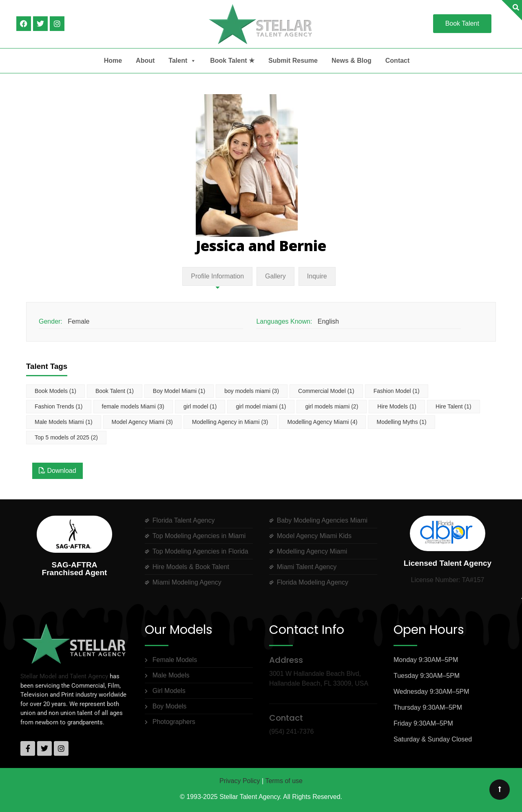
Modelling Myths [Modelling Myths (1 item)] (401, 422)
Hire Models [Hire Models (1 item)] (397, 406)
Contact (398, 61)
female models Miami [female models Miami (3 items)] (133, 406)
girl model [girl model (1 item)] (200, 406)
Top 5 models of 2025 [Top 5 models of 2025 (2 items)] (66, 437)
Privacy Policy (240, 781)
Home (113, 61)
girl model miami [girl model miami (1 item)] (261, 406)
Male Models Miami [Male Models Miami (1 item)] (64, 422)
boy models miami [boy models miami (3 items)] (252, 391)
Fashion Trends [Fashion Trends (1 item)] (59, 406)
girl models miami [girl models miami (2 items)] (332, 406)
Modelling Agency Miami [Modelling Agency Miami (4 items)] (323, 422)
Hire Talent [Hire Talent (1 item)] (453, 406)
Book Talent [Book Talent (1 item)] (115, 391)
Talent (182, 61)
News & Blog (352, 61)
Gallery (275, 276)
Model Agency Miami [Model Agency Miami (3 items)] (142, 422)
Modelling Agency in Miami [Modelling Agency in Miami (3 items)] (230, 422)
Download (58, 471)
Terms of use (284, 781)
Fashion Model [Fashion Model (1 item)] (397, 391)
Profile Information (217, 276)
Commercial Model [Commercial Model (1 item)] (326, 391)
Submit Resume (293, 61)
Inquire (317, 276)
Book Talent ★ (232, 61)
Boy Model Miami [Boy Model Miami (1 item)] (179, 391)
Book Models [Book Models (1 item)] (55, 391)
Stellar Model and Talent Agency (64, 676)
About (145, 61)
